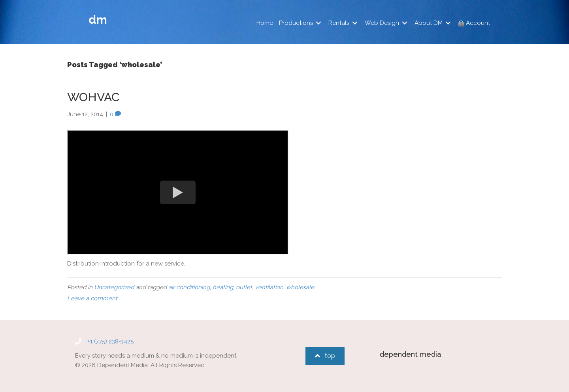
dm (98, 20)
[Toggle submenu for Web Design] (405, 23)
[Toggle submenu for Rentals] (355, 23)
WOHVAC (93, 97)
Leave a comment (92, 298)
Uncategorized (114, 287)
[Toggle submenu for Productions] (318, 23)
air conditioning (189, 287)
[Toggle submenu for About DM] (448, 23)
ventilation (269, 287)
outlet (244, 287)
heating (223, 287)
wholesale (300, 287)
